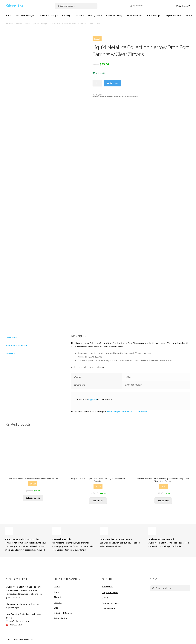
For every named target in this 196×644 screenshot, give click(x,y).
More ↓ (189, 15)
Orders (105, 598)
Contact (58, 602)
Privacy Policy (60, 618)
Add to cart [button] (98, 501)
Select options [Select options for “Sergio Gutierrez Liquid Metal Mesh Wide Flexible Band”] (33, 498)
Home (8, 15)
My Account (138, 6)
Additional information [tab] (17, 346)
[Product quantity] (97, 83)
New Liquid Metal (132, 97)
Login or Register (110, 592)
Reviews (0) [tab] (11, 354)
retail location (29, 590)
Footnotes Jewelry (114, 15)
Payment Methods (110, 603)
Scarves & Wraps (153, 15)
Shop (56, 592)
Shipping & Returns (63, 613)
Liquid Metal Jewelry (47, 15)
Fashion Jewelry (134, 15)
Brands (79, 15)
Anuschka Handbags (24, 15)
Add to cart (112, 83)
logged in (92, 399)
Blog (56, 608)
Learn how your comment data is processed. (127, 412)
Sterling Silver (94, 15)
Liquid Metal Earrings (39, 24)
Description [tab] (11, 338)
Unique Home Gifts (173, 15)
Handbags (66, 15)
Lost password (109, 608)
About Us (58, 597)
